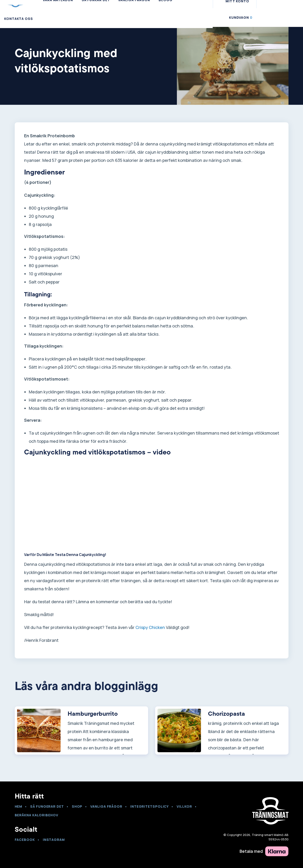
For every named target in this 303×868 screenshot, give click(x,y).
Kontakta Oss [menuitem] (19, 19)
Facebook (25, 840)
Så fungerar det (47, 806)
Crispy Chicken (150, 627)
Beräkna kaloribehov (37, 815)
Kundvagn (241, 17)
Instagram (54, 840)
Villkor (184, 806)
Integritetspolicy (150, 806)
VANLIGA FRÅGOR (106, 806)
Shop (77, 806)
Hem (19, 806)
